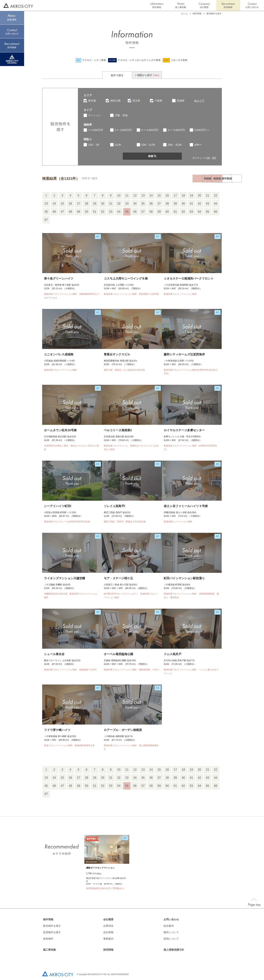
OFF (214, 158)
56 (135, 212)
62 (183, 212)
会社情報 (108, 932)
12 (135, 196)
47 (62, 212)
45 (46, 212)
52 (103, 212)
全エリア (199, 101)
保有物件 (48, 939)
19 (191, 196)
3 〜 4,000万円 (150, 130)
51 (95, 212)
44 (216, 204)
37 (159, 204)
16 (167, 196)
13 (143, 196)
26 (70, 204)
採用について (171, 939)
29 (95, 204)
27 (78, 204)
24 (54, 204)
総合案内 (169, 926)
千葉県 (158, 101)
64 (199, 212)
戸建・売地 (121, 115)
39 (175, 204)
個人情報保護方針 (174, 950)
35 (143, 204)
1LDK (118, 145)
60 (167, 212)
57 (143, 212)
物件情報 (48, 919)
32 (119, 204)
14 (151, 196)
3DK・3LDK (175, 145)
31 (111, 204)
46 (54, 212)
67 (46, 220)
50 (87, 212)
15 (159, 196)
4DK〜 (198, 145)
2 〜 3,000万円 (123, 130)
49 (78, 212)
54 (119, 212)
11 (127, 196)
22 (216, 196)
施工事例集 (49, 950)
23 (46, 204)
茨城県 (181, 101)
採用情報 (108, 950)
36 (151, 204)
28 (87, 204)
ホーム (184, 14)
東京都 (92, 101)
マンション (95, 115)
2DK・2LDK (148, 145)
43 (208, 204)
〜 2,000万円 (96, 130)
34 (135, 204)
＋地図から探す (147, 75)
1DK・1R (94, 145)
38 (167, 204)
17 (175, 196)
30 (103, 204)
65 (208, 212)
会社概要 (108, 919)
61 (175, 212)
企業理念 (108, 926)
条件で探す (117, 75)
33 (127, 204)
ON (208, 158)
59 (159, 212)
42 (199, 204)
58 (151, 212)
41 (191, 204)
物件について (171, 932)
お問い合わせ (171, 919)
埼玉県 (136, 101)
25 (62, 204)
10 (119, 196)
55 (127, 212)
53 (111, 212)
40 (183, 204)
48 (70, 212)
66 (216, 212)
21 (208, 196)
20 (199, 196)
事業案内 (108, 939)
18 (183, 196)
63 (191, 212)
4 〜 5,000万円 (176, 130)
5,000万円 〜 (202, 130)
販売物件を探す (52, 926)
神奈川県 (115, 101)
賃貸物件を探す (52, 932)
